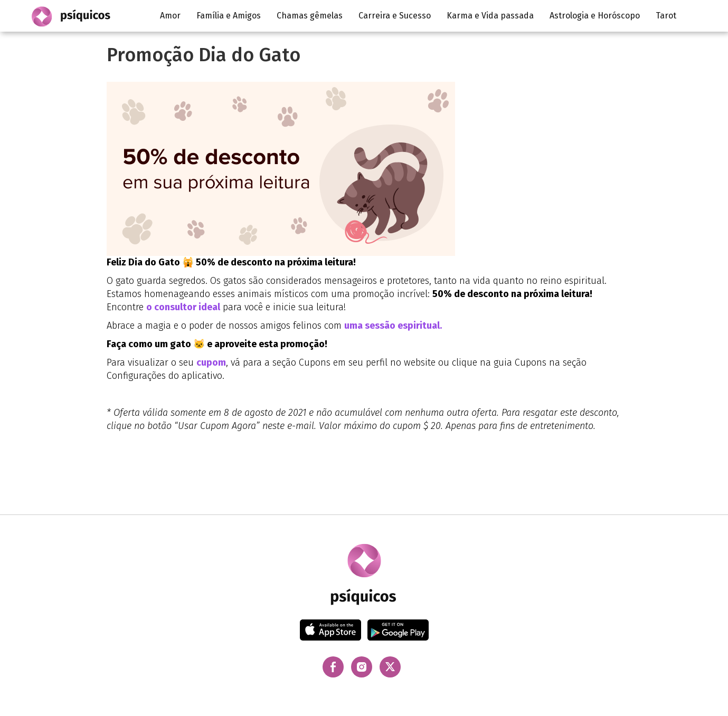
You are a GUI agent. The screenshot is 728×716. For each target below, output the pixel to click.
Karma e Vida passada (490, 16)
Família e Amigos (229, 16)
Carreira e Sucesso (395, 16)
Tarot (666, 16)
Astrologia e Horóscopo (595, 16)
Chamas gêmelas (310, 16)
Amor (170, 16)
